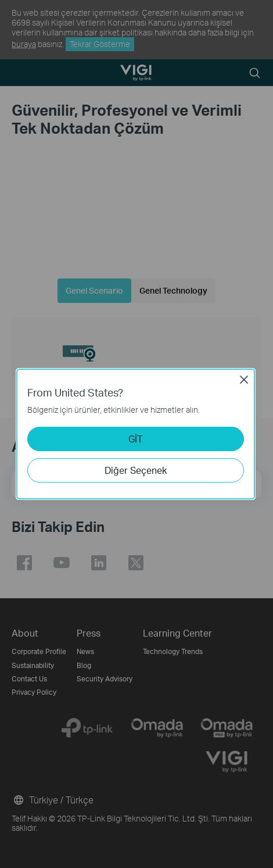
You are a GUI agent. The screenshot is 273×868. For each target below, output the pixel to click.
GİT (136, 439)
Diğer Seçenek (136, 470)
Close (244, 380)
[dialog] (136, 434)
